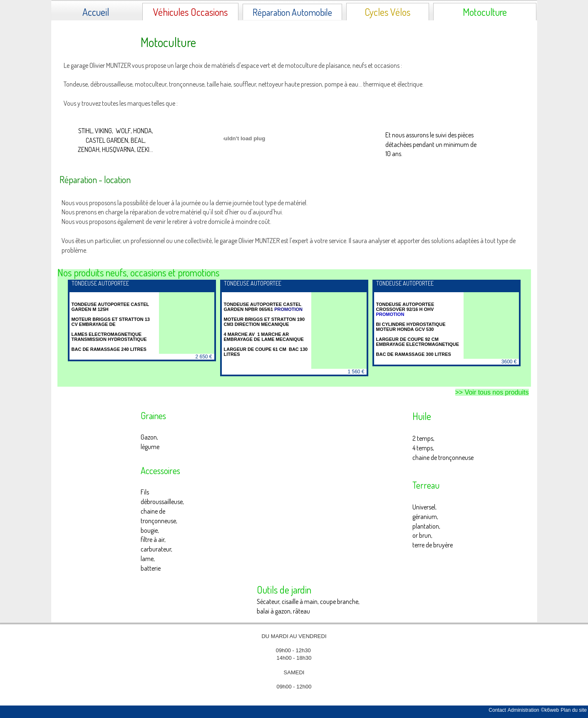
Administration (523, 710)
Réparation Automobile (292, 12)
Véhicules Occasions (190, 12)
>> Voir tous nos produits (492, 392)
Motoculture (485, 12)
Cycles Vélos (387, 12)
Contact (497, 710)
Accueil (96, 12)
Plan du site (574, 710)
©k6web (550, 710)
